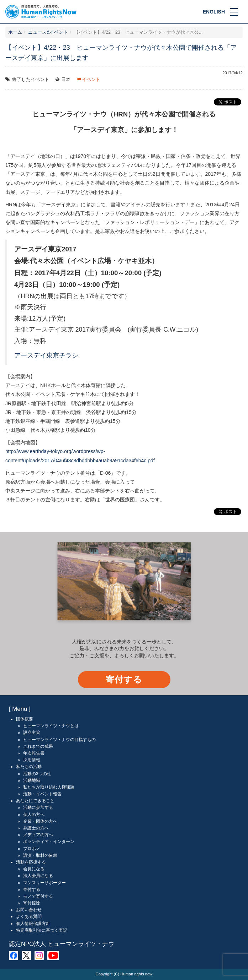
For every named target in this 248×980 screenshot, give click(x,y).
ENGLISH (214, 12)
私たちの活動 (29, 767)
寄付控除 (32, 903)
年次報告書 (34, 753)
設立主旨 (32, 733)
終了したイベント (31, 80)
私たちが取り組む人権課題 (49, 787)
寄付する (124, 679)
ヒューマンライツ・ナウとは (51, 726)
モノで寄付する (38, 896)
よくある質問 (29, 916)
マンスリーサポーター (44, 883)
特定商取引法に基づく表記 (42, 930)
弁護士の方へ (36, 828)
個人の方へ (34, 815)
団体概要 (25, 719)
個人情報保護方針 (33, 924)
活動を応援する (31, 862)
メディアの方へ (38, 835)
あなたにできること (35, 801)
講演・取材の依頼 (40, 855)
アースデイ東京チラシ (46, 355)
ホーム (15, 32)
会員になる (34, 869)
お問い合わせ (29, 910)
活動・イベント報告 (42, 794)
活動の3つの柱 (37, 774)
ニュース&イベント (48, 32)
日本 (66, 80)
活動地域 (32, 780)
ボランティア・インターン (49, 842)
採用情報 (32, 760)
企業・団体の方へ (40, 821)
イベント (91, 80)
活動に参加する (38, 807)
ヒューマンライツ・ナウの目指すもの (59, 740)
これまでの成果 (38, 746)
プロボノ (32, 849)
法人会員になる (38, 876)
